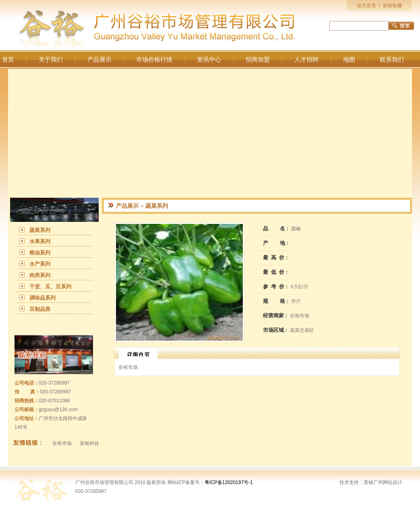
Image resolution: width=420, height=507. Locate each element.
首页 (8, 60)
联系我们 (392, 60)
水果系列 (40, 241)
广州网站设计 (388, 482)
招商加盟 (258, 60)
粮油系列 (40, 253)
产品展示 (99, 60)
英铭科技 (89, 443)
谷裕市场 (62, 443)
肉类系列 (40, 275)
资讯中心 (209, 60)
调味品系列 (42, 298)
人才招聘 (306, 60)
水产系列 (40, 264)
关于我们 (51, 60)
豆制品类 (40, 309)
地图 (349, 60)
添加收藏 (392, 6)
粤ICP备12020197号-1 (229, 482)
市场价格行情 (154, 60)
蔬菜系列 (40, 230)
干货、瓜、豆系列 (50, 287)
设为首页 (366, 6)
